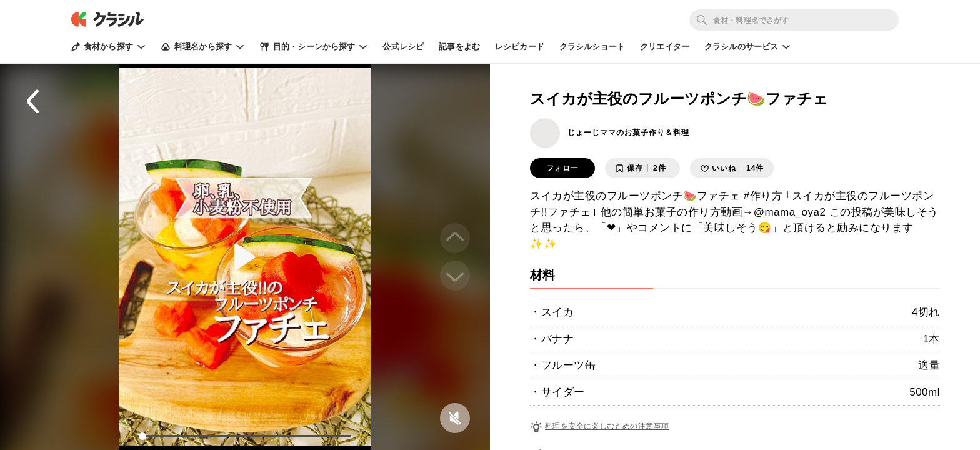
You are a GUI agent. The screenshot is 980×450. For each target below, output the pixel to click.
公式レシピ (403, 47)
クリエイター (665, 47)
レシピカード (520, 47)
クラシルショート (592, 47)
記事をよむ (459, 47)
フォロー (562, 168)
